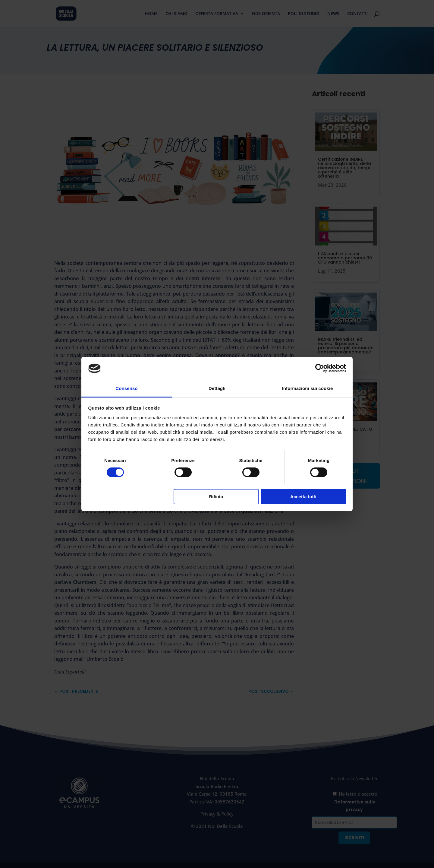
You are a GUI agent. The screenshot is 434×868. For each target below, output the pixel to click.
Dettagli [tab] (217, 388)
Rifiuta (216, 497)
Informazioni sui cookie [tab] (308, 388)
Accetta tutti (303, 497)
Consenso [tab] (126, 388)
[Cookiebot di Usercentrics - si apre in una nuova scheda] (320, 368)
